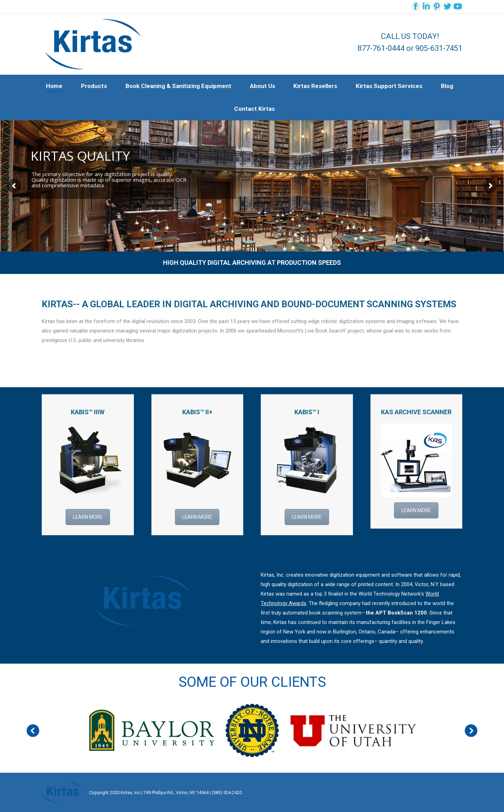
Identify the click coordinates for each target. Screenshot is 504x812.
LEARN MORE (88, 517)
